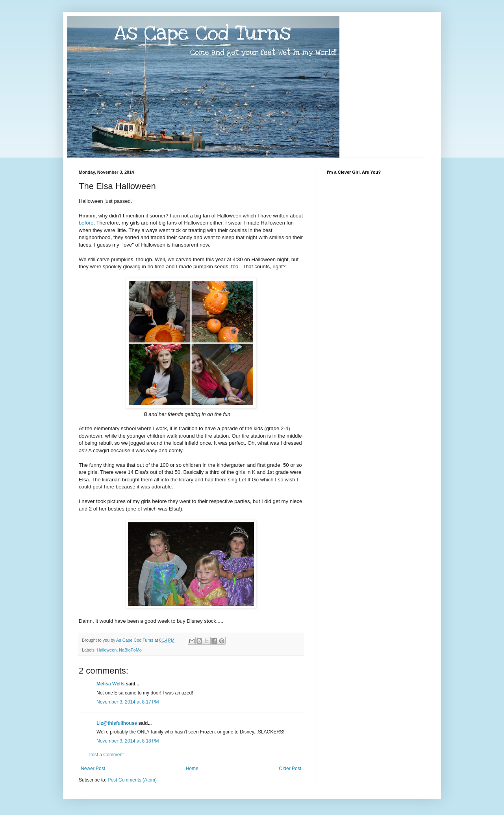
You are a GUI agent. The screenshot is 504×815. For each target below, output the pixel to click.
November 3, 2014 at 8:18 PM (128, 741)
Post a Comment (106, 755)
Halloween (107, 650)
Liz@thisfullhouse (117, 723)
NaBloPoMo (130, 650)
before (86, 223)
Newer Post (93, 769)
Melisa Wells (110, 684)
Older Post (290, 769)
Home (192, 769)
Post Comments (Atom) (132, 780)
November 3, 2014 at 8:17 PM (128, 702)
